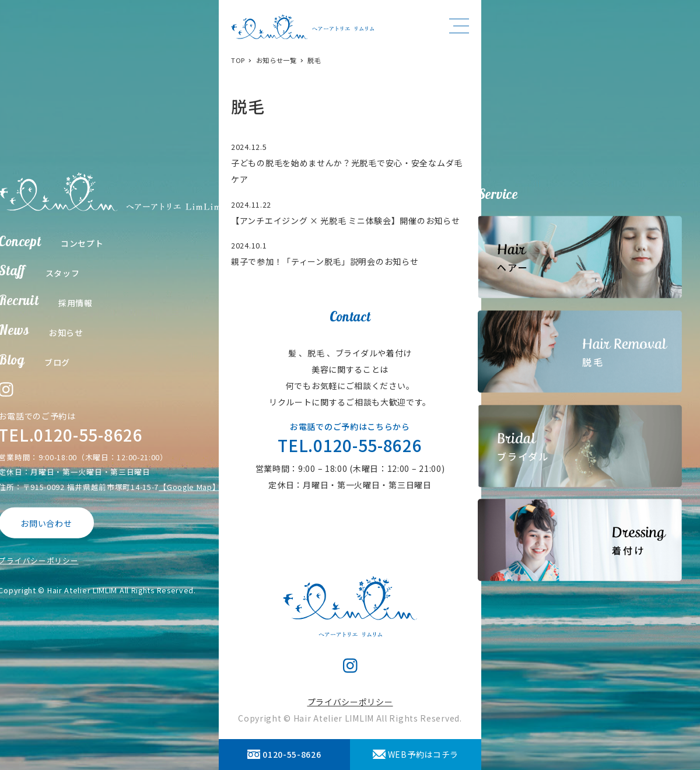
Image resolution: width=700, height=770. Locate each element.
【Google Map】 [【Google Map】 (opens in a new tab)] (189, 486)
